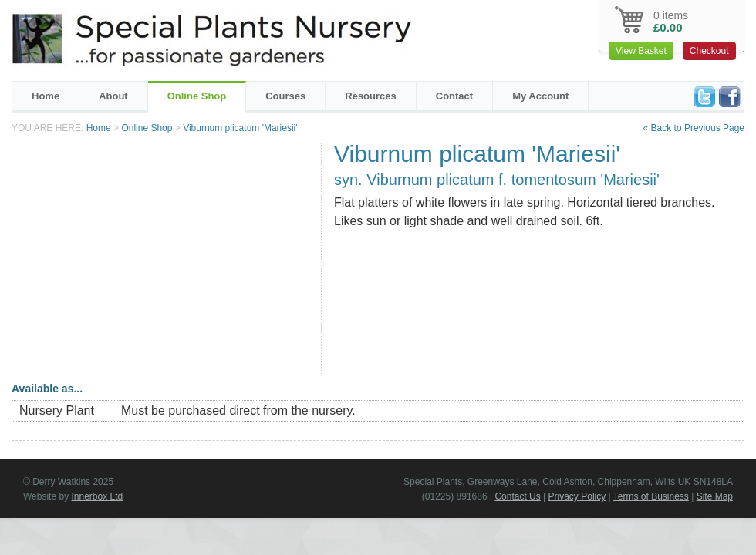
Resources (370, 96)
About (113, 96)
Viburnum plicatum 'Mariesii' (240, 128)
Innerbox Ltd (97, 496)
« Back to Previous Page (694, 128)
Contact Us (517, 496)
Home (46, 96)
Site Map (715, 496)
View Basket (641, 51)
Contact (454, 96)
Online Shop (197, 96)
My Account (540, 96)
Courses (285, 96)
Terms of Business (651, 496)
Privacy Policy (577, 496)
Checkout (709, 51)
